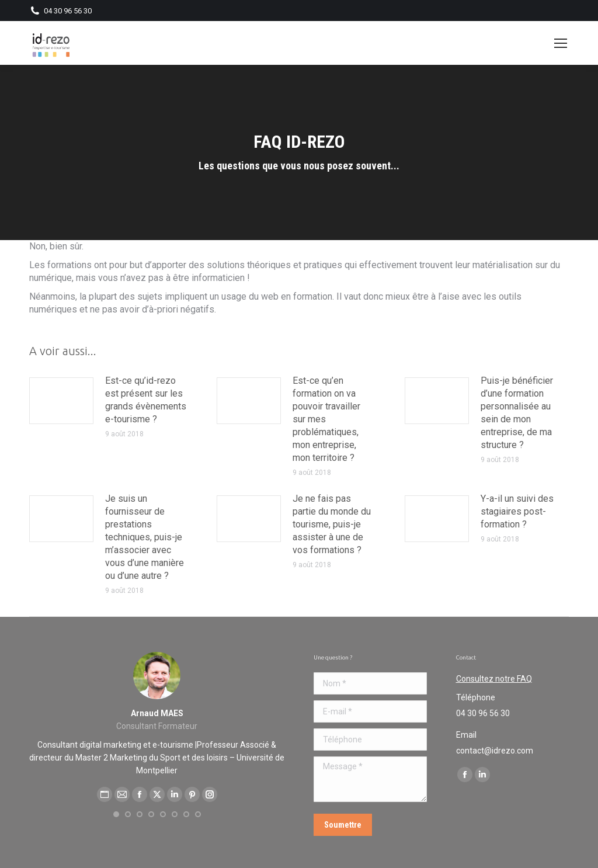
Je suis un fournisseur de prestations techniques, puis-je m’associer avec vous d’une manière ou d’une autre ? (145, 537)
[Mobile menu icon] (561, 43)
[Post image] (61, 401)
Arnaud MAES (157, 713)
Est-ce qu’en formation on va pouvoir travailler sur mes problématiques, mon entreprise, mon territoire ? (326, 419)
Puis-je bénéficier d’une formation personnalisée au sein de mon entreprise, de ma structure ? (517, 413)
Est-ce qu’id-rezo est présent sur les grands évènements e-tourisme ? (146, 400)
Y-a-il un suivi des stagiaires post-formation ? (517, 511)
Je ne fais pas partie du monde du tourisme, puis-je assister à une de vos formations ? (332, 524)
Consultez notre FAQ (494, 679)
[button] (116, 814)
